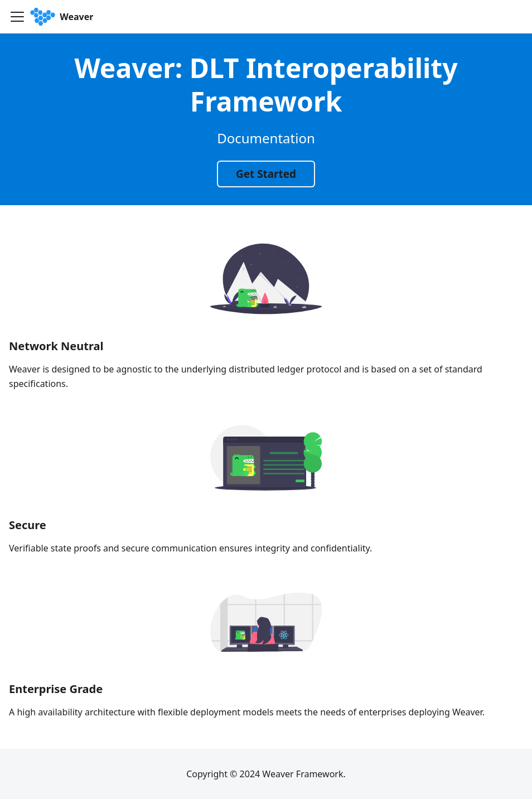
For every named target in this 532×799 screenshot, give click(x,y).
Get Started (266, 174)
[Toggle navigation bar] (17, 17)
